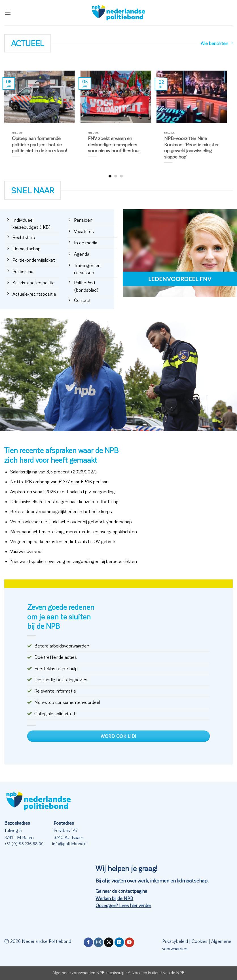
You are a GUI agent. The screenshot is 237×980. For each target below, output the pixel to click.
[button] (8, 13)
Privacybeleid (175, 941)
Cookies (200, 941)
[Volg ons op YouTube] (129, 942)
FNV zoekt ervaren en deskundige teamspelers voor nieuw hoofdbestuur (114, 144)
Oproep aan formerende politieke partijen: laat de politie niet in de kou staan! (39, 144)
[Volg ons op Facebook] (88, 942)
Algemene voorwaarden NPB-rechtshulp (88, 972)
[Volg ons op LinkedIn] (119, 942)
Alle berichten (217, 43)
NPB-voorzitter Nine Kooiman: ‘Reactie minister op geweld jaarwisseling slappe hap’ (191, 147)
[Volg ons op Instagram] (99, 942)
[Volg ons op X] (109, 942)
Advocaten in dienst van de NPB (156, 972)
